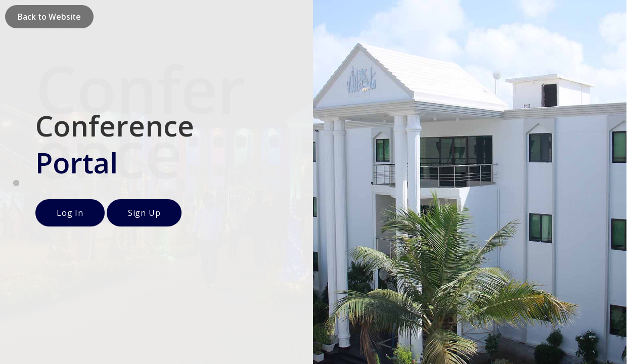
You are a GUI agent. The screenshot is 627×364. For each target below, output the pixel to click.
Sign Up (144, 213)
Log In (70, 213)
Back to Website (49, 17)
